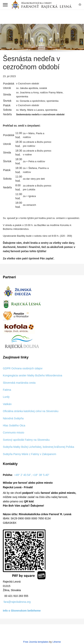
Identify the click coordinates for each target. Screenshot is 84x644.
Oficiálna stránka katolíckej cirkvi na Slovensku (31, 411)
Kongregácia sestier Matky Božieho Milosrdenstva (33, 375)
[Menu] (5, 5)
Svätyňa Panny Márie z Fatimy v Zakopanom (30, 454)
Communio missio (13, 433)
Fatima (7, 390)
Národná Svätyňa (13, 418)
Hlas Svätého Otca (14, 425)
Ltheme (57, 642)
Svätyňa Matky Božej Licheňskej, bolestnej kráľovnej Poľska (38, 447)
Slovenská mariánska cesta (19, 383)
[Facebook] (80, 5)
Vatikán (7, 404)
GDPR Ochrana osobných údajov (23, 368)
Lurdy (6, 397)
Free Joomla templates (36, 642)
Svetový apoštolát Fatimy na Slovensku (26, 440)
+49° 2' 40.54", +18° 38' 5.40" (32, 475)
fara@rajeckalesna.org (17, 602)
